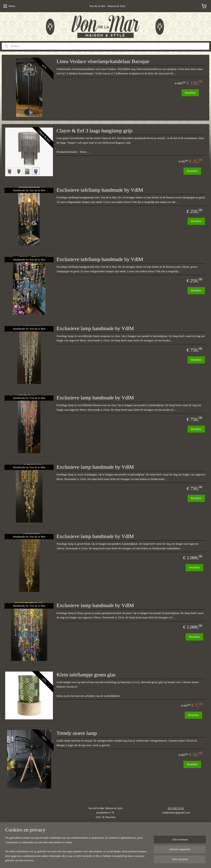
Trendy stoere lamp (77, 733)
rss (108, 860)
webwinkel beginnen (121, 860)
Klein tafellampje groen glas (86, 675)
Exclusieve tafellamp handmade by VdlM (100, 190)
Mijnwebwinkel (152, 860)
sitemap (101, 860)
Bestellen (190, 92)
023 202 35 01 (176, 808)
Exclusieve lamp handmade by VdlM (95, 328)
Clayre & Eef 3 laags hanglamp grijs (95, 131)
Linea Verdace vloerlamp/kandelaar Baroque (103, 61)
